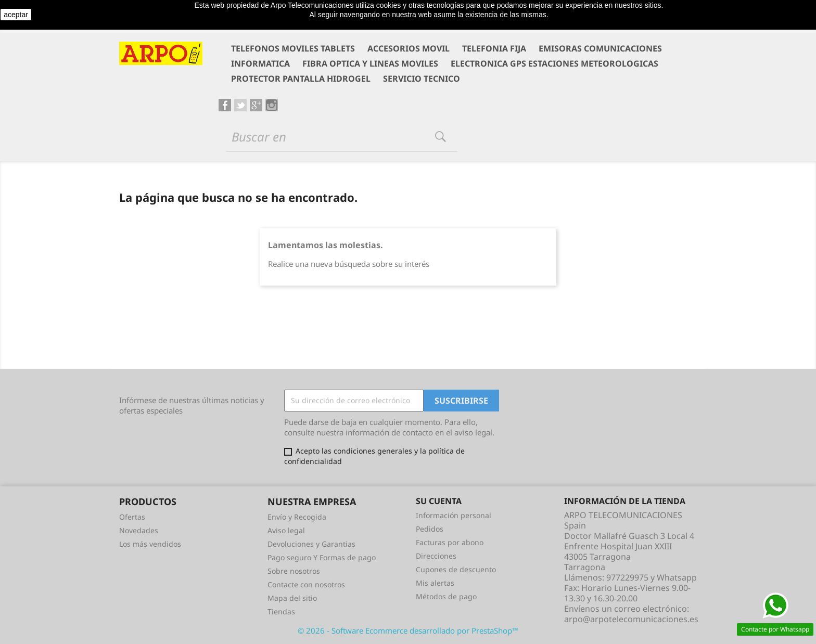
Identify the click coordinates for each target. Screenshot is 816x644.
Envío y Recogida (297, 517)
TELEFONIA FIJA (494, 48)
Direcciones (436, 556)
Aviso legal (286, 530)
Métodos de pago (446, 596)
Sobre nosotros (294, 571)
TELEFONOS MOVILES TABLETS (293, 48)
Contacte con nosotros (306, 584)
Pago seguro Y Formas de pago (322, 557)
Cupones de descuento (456, 569)
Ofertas (132, 517)
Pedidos (430, 529)
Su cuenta (439, 501)
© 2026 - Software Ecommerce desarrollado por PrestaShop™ (408, 630)
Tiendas (281, 611)
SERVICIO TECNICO (422, 79)
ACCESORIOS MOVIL (409, 48)
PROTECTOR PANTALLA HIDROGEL (301, 79)
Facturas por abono (450, 542)
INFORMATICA (260, 63)
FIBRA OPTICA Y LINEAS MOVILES (370, 63)
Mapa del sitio (292, 598)
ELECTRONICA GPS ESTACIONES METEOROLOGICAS (554, 63)
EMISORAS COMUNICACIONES (600, 48)
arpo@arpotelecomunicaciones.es (631, 619)
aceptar (16, 15)
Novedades (139, 530)
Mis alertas (435, 583)
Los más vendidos (150, 544)
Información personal (454, 515)
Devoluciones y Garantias (311, 544)
